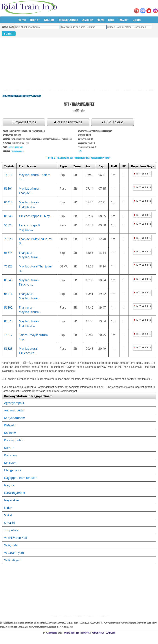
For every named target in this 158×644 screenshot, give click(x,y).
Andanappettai (14, 410)
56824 (8, 225)
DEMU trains (113, 122)
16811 (8, 175)
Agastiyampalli (14, 403)
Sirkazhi (10, 523)
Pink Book (86, 633)
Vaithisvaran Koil (15, 538)
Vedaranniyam (14, 553)
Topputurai (12, 530)
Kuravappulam (14, 440)
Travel (122, 20)
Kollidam (10, 433)
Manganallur (13, 470)
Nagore (9, 485)
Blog (111, 20)
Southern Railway (15, 96)
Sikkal (8, 515)
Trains (34, 20)
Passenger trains (68, 122)
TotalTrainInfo (51, 633)
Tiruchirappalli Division (32, 96)
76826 (8, 239)
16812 (8, 335)
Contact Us (111, 633)
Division (87, 20)
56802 (8, 307)
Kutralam (10, 455)
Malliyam (10, 463)
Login (137, 20)
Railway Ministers (71, 633)
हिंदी (80, 152)
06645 (8, 280)
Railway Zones (68, 20)
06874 (8, 253)
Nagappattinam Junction (21, 478)
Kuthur (9, 448)
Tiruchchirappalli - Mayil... (36, 216)
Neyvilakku (12, 500)
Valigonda (11, 545)
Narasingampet (15, 493)
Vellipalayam (13, 560)
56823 (8, 349)
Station (49, 20)
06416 (8, 294)
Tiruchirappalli (17, 152)
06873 (8, 321)
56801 (8, 189)
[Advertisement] (79, 64)
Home (22, 20)
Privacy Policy (98, 633)
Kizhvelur (11, 425)
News (101, 20)
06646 (8, 216)
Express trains (24, 122)
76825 (8, 266)
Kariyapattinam (15, 418)
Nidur (8, 508)
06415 (8, 202)
